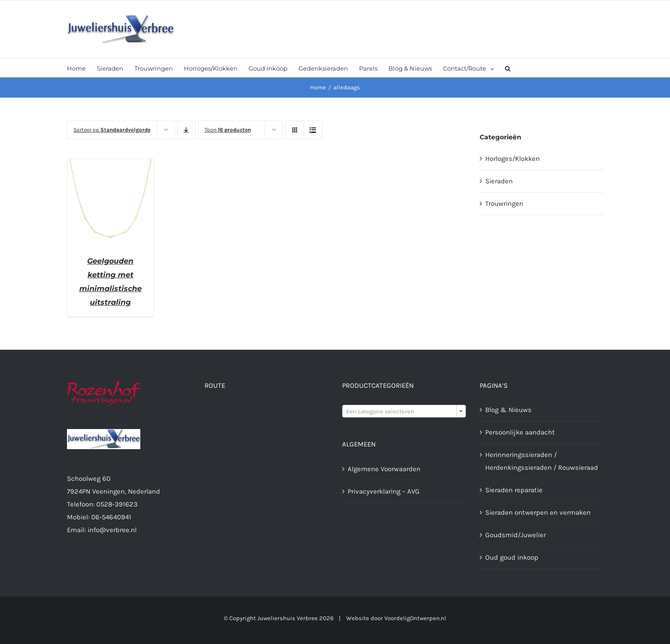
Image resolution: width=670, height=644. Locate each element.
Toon (228, 130)
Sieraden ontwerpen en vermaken (538, 512)
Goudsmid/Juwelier (515, 535)
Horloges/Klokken (512, 159)
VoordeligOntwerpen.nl (415, 618)
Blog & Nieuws (508, 410)
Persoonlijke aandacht (520, 432)
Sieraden (499, 181)
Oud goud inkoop (512, 557)
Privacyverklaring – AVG (384, 491)
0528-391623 (117, 504)
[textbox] (404, 412)
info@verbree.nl (112, 530)
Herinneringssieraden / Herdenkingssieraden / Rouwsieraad (542, 461)
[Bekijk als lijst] (313, 130)
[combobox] (404, 411)
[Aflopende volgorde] (186, 130)
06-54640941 (111, 517)
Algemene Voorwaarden (384, 469)
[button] (508, 68)
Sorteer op (112, 130)
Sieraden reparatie (514, 490)
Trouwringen (504, 204)
